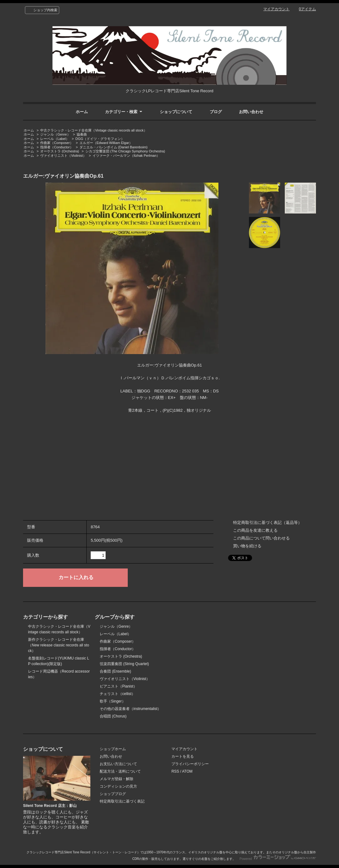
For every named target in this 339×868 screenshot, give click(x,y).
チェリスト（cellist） (117, 694)
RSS (175, 771)
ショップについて (176, 112)
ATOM (187, 771)
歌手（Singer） (113, 701)
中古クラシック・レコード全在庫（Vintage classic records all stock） (93, 130)
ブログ (216, 112)
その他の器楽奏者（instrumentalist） (130, 709)
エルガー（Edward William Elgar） (106, 143)
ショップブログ (113, 794)
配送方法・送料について (120, 771)
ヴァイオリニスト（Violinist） (63, 156)
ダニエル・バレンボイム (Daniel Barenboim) (114, 147)
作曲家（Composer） (57, 143)
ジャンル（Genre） (55, 134)
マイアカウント (276, 9)
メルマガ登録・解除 (117, 779)
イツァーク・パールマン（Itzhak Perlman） (126, 156)
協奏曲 (82, 134)
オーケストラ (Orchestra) (60, 151)
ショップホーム (113, 749)
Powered (278, 859)
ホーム (82, 112)
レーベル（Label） (55, 139)
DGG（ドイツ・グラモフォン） (100, 139)
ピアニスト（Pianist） (118, 686)
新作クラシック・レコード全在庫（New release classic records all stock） (59, 645)
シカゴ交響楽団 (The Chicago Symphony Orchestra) (125, 151)
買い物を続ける (247, 546)
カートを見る (183, 756)
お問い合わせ (251, 112)
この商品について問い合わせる (261, 538)
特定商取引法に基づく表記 (122, 801)
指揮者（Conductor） (57, 147)
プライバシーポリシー (190, 764)
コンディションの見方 (118, 786)
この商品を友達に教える (255, 530)
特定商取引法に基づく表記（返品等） (267, 523)
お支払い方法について (118, 764)
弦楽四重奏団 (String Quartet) (124, 664)
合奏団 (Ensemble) (115, 671)
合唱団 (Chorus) (113, 716)
